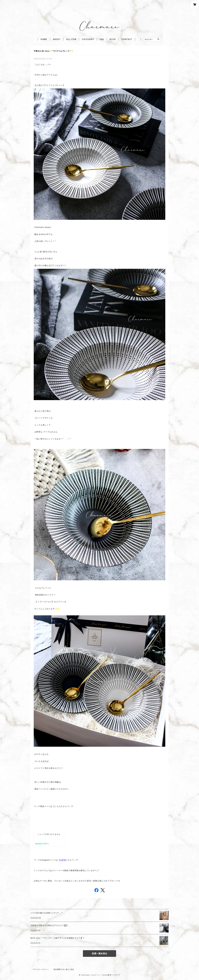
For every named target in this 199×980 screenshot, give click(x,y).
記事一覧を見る (99, 954)
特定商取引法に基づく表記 (64, 969)
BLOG (113, 39)
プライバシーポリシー (41, 969)
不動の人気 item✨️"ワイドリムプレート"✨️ (53, 51)
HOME (44, 39)
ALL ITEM (71, 39)
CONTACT (127, 39)
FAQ (102, 39)
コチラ (63, 860)
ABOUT (57, 39)
